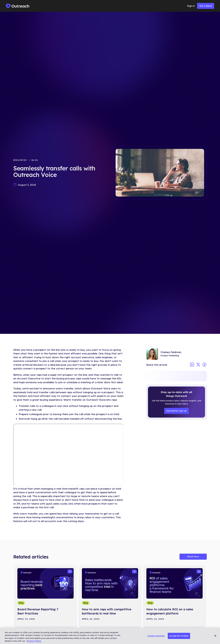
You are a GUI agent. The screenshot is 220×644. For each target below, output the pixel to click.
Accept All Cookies (179, 636)
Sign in (191, 6)
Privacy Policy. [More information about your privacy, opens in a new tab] (34, 641)
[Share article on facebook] (204, 365)
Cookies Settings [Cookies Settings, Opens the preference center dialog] (156, 636)
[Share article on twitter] (198, 365)
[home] (18, 6)
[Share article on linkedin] (192, 365)
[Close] (215, 636)
